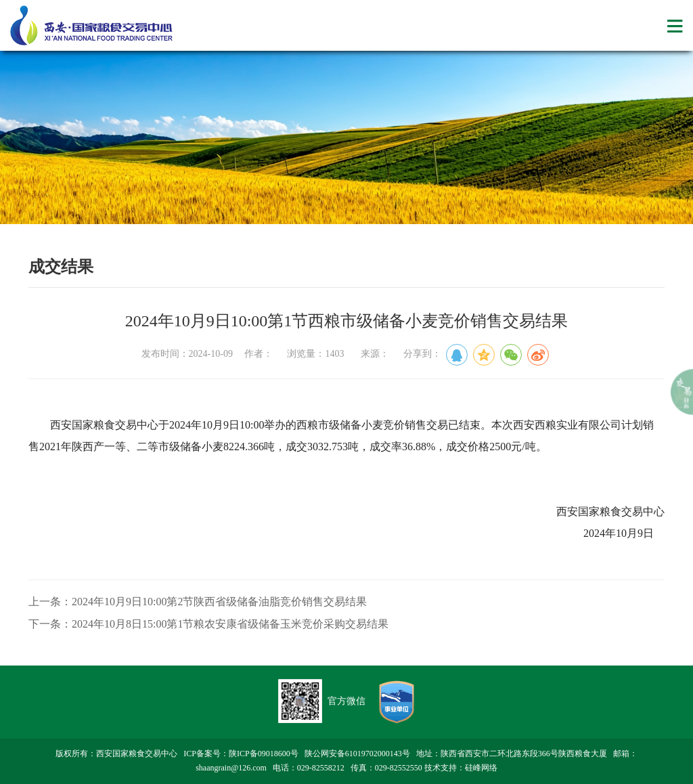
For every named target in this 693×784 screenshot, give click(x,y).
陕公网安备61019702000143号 (357, 754)
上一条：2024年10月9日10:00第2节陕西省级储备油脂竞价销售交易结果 (198, 602)
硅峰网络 (481, 768)
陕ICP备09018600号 (264, 754)
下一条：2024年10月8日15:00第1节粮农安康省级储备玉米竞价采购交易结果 (208, 624)
